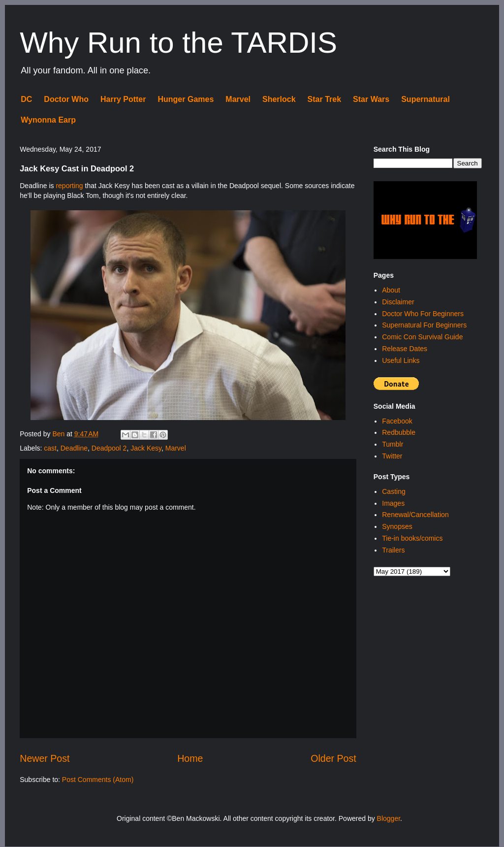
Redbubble (399, 432)
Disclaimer (398, 302)
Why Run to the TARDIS (178, 43)
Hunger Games (186, 99)
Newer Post (45, 758)
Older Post (333, 758)
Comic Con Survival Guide (422, 337)
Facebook (397, 421)
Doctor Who (66, 99)
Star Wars (371, 99)
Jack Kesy (146, 448)
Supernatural (425, 99)
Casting (394, 491)
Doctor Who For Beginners (423, 314)
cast (50, 448)
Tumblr (393, 444)
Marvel (238, 99)
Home (190, 758)
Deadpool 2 (109, 448)
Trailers (393, 550)
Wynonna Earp (48, 120)
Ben (59, 434)
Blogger (389, 818)
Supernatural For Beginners (424, 325)
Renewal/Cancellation (415, 515)
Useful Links (401, 360)
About (391, 290)
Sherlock (279, 99)
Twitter (392, 456)
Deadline (74, 448)
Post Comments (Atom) (98, 780)
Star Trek (324, 99)
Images (393, 503)
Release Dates (405, 349)
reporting (69, 186)
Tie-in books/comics (412, 538)
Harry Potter (123, 99)
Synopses (397, 526)
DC (26, 99)
